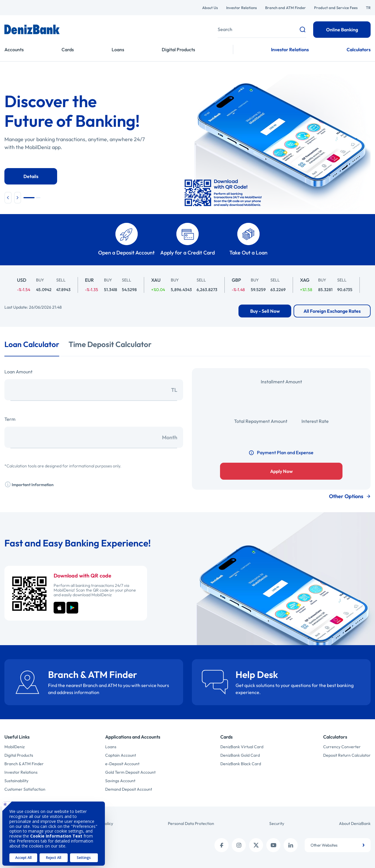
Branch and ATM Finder (285, 8)
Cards (68, 49)
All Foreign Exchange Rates (332, 311)
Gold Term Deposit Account (130, 772)
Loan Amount (18, 372)
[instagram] (239, 845)
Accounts (14, 49)
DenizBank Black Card (241, 764)
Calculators (359, 49)
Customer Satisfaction (25, 789)
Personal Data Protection (191, 823)
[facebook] (221, 845)
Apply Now (281, 471)
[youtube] (273, 845)
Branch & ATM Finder (24, 764)
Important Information (29, 484)
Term (10, 419)
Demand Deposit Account (129, 789)
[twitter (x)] (256, 845)
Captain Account (121, 755)
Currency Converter (342, 747)
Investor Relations (242, 8)
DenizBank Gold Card (240, 755)
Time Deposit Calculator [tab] (110, 344)
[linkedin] (291, 845)
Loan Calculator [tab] (32, 344)
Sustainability (16, 781)
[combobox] (338, 845)
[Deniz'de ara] (262, 29)
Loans (118, 49)
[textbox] (338, 845)
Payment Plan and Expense (281, 452)
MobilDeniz (15, 747)
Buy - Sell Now (265, 311)
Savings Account (120, 781)
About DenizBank (355, 823)
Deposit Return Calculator (347, 755)
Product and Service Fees (336, 8)
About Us (210, 8)
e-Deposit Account (122, 764)
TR (368, 8)
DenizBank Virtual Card (242, 747)
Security (277, 823)
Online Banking (342, 30)
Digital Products (178, 49)
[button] (8, 198)
